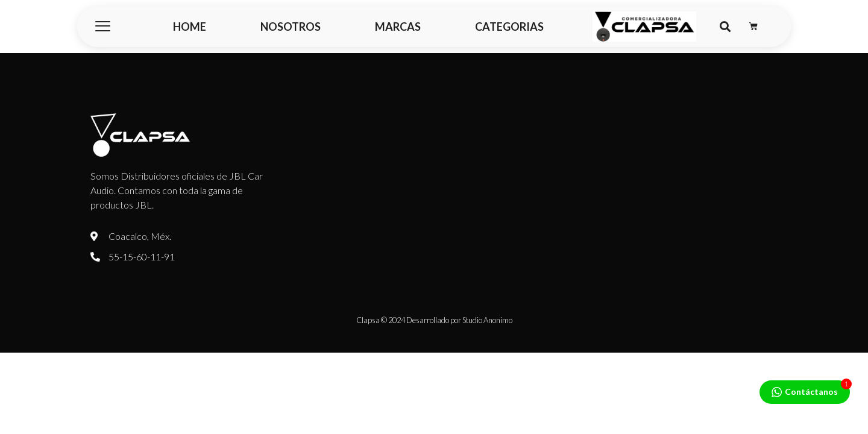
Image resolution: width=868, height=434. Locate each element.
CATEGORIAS (509, 27)
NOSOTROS (291, 27)
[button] (725, 27)
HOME (190, 27)
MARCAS (398, 27)
